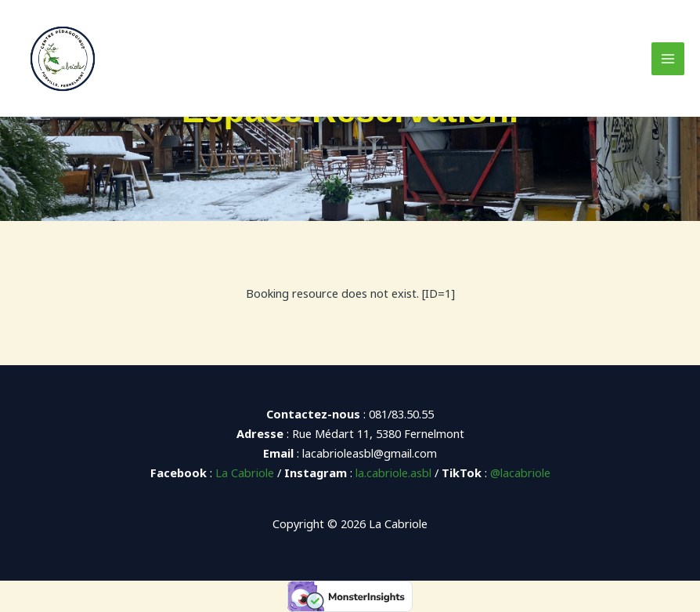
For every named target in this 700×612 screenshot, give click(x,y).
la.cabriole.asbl (393, 473)
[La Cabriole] (63, 59)
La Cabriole (245, 473)
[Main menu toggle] (668, 59)
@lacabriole (520, 473)
